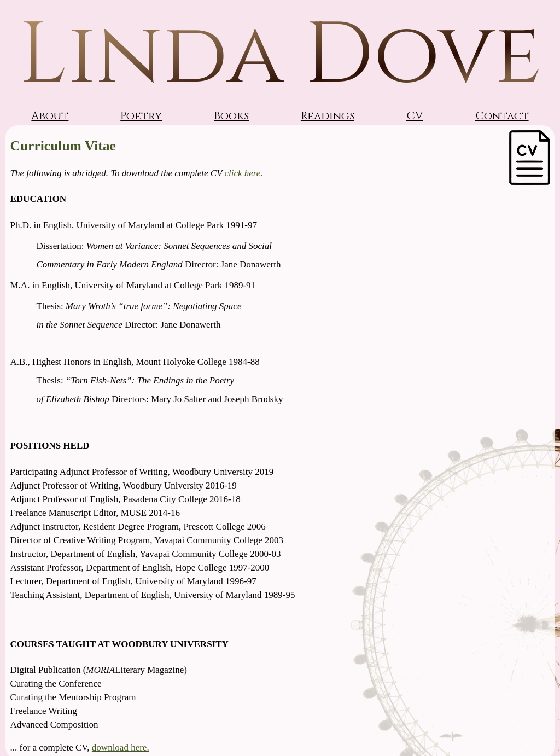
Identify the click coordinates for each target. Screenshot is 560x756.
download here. (121, 748)
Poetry (141, 116)
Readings (328, 116)
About (50, 116)
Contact (502, 116)
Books (231, 116)
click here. (243, 173)
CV (415, 116)
